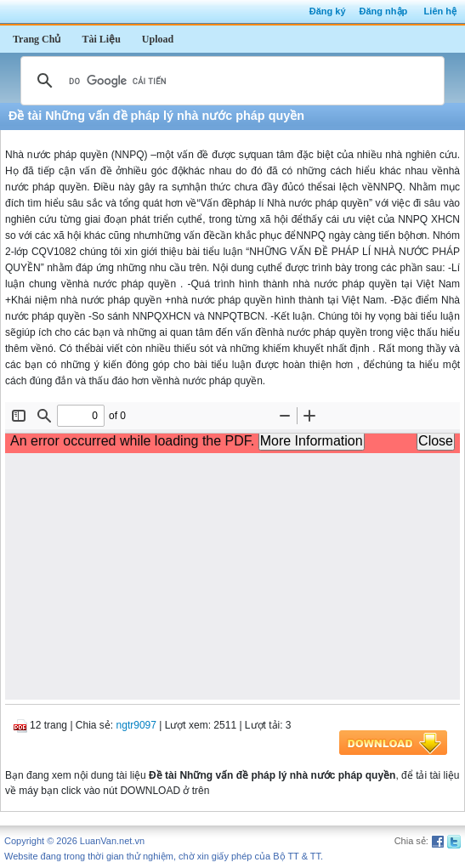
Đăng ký (328, 11)
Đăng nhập (384, 11)
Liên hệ (440, 11)
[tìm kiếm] (230, 81)
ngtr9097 (136, 725)
